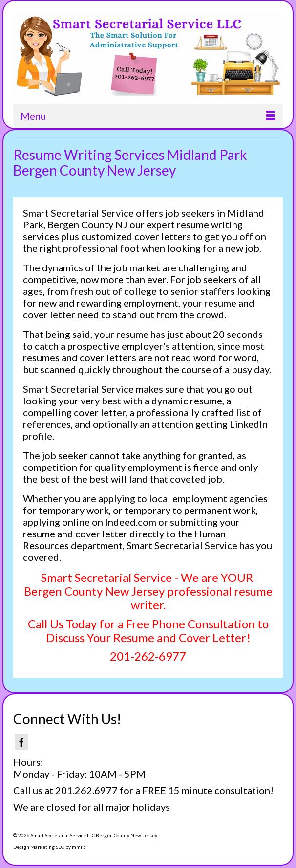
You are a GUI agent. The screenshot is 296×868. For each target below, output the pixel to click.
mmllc (79, 847)
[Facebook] (21, 742)
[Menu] (148, 116)
